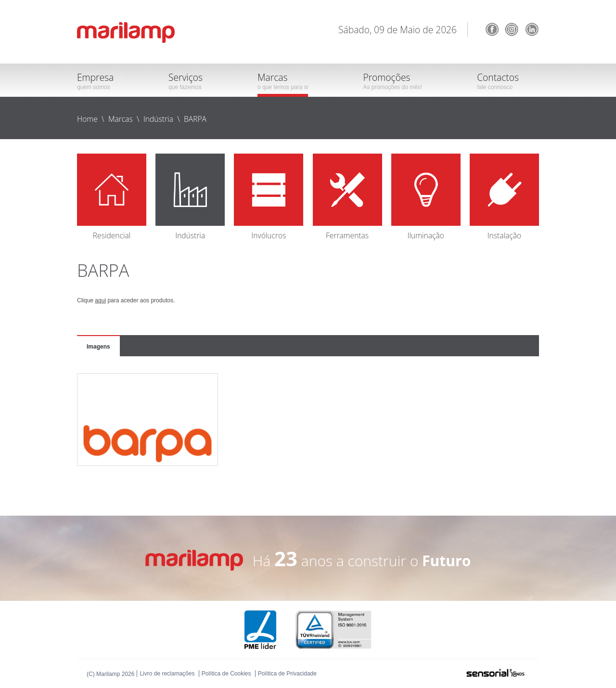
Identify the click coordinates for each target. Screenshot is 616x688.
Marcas (121, 119)
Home (87, 119)
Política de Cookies (226, 674)
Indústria (158, 119)
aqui (100, 300)
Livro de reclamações (167, 674)
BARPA (195, 119)
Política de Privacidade (287, 674)
